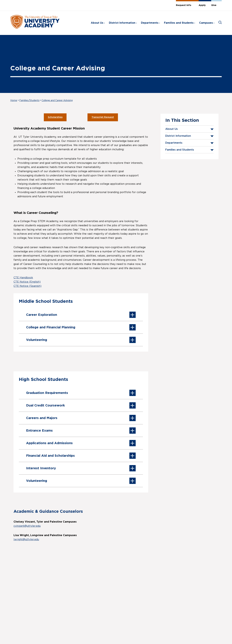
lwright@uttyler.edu (26, 539)
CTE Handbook (23, 278)
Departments (150, 23)
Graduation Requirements (81, 393)
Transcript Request (103, 117)
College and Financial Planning (81, 327)
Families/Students (29, 100)
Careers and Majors (81, 418)
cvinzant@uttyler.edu (27, 526)
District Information (122, 23)
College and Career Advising (57, 100)
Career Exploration (81, 315)
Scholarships (55, 117)
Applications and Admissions (81, 443)
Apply (202, 5)
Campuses (206, 23)
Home (14, 100)
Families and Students (179, 23)
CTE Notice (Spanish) (27, 286)
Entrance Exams (81, 431)
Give (214, 5)
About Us (97, 23)
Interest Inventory (81, 468)
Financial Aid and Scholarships (81, 456)
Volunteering (81, 340)
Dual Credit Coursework (81, 405)
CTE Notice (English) (27, 282)
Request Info (184, 5)
